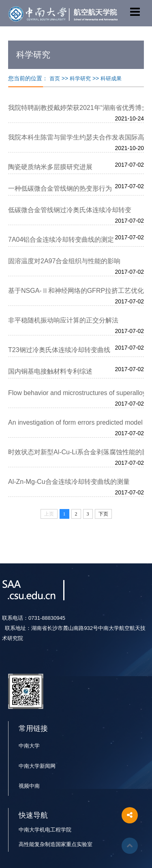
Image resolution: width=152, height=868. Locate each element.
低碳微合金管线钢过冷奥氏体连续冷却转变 (70, 210)
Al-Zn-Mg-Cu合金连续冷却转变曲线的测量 (69, 482)
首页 (55, 78)
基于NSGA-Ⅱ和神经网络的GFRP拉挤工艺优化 (76, 291)
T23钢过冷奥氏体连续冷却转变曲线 (59, 350)
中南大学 (29, 746)
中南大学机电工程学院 (45, 830)
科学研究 (80, 78)
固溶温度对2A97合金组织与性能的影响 (64, 261)
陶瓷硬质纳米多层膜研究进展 (50, 167)
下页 (103, 514)
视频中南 (29, 786)
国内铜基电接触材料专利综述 (50, 371)
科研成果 (111, 78)
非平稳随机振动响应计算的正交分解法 (63, 320)
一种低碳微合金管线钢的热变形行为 (60, 188)
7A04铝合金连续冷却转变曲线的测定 (61, 240)
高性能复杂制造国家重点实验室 (56, 844)
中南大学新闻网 (37, 766)
